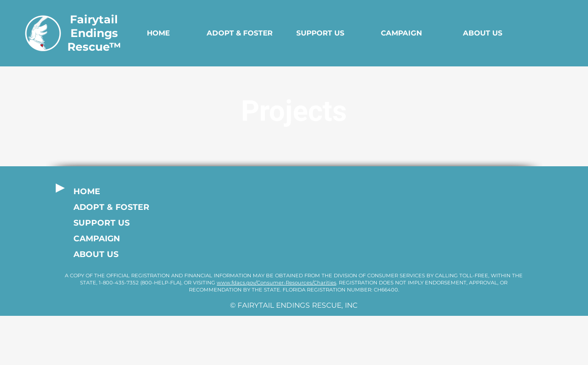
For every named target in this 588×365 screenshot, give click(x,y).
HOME (87, 191)
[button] (240, 33)
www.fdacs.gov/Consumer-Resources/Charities (277, 283)
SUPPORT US (102, 223)
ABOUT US (96, 254)
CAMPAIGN (97, 239)
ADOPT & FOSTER (109, 207)
